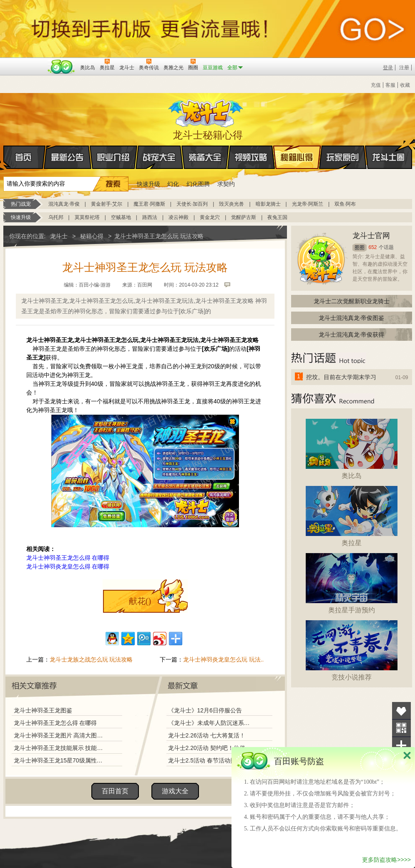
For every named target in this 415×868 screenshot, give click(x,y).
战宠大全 (159, 157)
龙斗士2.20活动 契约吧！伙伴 (207, 748)
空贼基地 (121, 217)
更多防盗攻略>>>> (386, 860)
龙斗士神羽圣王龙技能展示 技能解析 (60, 748)
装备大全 (205, 157)
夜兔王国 (277, 217)
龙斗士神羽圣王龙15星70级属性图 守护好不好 (60, 760)
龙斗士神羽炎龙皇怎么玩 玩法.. (224, 659)
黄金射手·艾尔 (107, 204)
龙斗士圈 (389, 149)
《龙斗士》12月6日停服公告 (205, 710)
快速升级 (148, 184)
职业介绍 (113, 157)
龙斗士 (206, 111)
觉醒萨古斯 (244, 217)
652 (373, 247)
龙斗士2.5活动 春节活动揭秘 (205, 760)
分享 (401, 746)
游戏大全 (175, 791)
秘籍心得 (297, 157)
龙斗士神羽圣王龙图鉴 (43, 710)
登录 (388, 68)
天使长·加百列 (192, 204)
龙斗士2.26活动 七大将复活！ (207, 735)
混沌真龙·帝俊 (64, 204)
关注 (401, 728)
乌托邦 (56, 217)
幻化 (173, 184)
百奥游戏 (24, 62)
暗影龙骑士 (268, 204)
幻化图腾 (198, 184)
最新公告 (68, 157)
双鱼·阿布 (345, 204)
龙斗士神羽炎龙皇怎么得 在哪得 (68, 566)
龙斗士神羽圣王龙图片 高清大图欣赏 (60, 735)
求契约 (226, 184)
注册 (404, 68)
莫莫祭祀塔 (87, 217)
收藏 (405, 85)
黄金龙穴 (210, 217)
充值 (376, 85)
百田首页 (115, 791)
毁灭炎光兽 (231, 204)
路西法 (150, 217)
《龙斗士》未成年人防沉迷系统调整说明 (211, 723)
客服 (390, 85)
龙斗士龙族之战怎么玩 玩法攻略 (91, 659)
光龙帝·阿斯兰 (308, 204)
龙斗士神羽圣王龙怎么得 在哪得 (68, 558)
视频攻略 (251, 157)
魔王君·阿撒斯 (149, 204)
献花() (140, 601)
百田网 (62, 67)
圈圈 (360, 248)
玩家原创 (343, 157)
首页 (4, 158)
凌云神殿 (179, 217)
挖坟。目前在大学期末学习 (341, 377)
